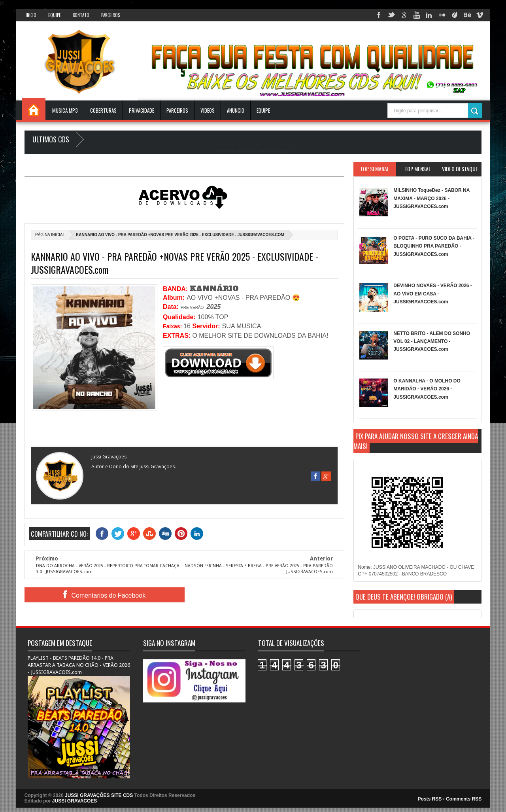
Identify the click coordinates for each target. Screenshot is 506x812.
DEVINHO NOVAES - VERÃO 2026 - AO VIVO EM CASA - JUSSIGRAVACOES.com (433, 294)
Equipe (55, 15)
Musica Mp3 (65, 110)
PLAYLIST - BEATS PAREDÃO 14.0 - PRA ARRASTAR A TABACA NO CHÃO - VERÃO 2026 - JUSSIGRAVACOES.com (79, 665)
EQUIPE (263, 110)
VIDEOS (208, 110)
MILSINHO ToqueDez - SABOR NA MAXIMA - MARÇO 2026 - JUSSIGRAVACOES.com (431, 198)
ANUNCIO (236, 110)
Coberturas (103, 110)
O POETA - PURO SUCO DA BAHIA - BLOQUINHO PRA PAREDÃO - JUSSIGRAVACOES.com (434, 246)
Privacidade (142, 110)
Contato (81, 15)
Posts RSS (430, 799)
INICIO (31, 15)
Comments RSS (464, 799)
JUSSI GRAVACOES (75, 801)
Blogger (284, 151)
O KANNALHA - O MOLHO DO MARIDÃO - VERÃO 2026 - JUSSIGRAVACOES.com (427, 389)
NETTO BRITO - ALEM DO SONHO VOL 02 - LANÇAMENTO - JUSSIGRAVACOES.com (432, 342)
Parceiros (110, 15)
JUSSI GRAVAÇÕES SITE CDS (99, 795)
